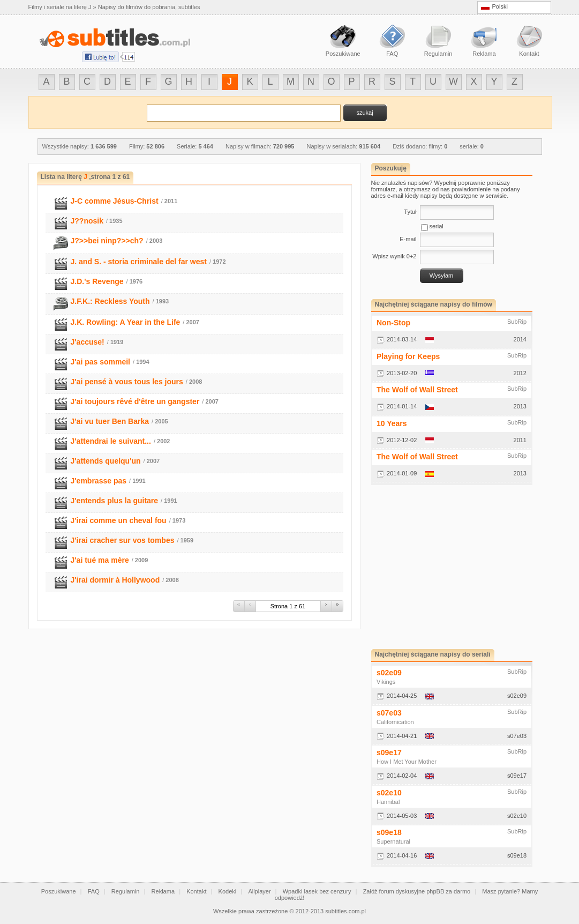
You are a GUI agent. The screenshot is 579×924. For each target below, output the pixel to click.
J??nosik (87, 221)
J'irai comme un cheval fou (119, 520)
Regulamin (126, 891)
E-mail (408, 239)
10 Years (392, 423)
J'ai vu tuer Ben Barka (110, 421)
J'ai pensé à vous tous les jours (127, 382)
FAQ (94, 891)
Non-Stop (393, 323)
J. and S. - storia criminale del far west (139, 262)
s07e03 (389, 713)
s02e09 (389, 673)
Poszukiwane (59, 891)
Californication (395, 722)
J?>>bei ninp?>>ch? (107, 241)
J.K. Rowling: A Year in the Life (126, 322)
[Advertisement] (461, 567)
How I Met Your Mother (407, 762)
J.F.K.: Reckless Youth (110, 301)
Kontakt (196, 891)
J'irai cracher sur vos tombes (123, 540)
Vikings (386, 682)
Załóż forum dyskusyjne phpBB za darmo (417, 891)
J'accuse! (88, 342)
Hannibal (388, 802)
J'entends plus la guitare (115, 501)
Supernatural (393, 841)
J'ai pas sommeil (101, 362)
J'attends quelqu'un (106, 461)
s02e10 (389, 793)
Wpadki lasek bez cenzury (317, 891)
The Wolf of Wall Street (417, 390)
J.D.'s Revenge (97, 281)
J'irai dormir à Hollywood (115, 580)
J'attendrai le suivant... (111, 441)
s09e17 (389, 752)
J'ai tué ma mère (100, 560)
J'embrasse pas (99, 481)
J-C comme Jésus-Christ (115, 201)
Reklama (163, 891)
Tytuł (410, 212)
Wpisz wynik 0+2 (394, 256)
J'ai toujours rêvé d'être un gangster (135, 401)
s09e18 (389, 832)
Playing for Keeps (408, 356)
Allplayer (259, 891)
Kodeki (228, 891)
